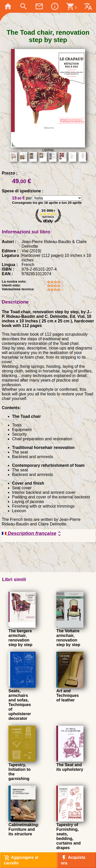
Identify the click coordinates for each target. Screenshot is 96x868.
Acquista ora (73, 860)
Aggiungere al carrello (21, 860)
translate (88, 6)
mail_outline (39, 6)
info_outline (55, 6)
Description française (32, 534)
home (8, 6)
